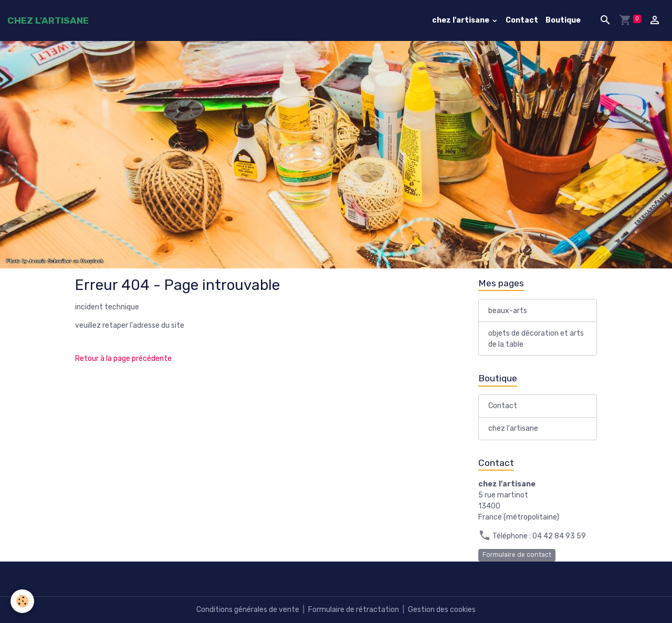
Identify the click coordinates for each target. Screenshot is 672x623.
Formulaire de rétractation (354, 610)
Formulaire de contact (517, 555)
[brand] (48, 20)
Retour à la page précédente (123, 359)
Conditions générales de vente (248, 610)
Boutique (563, 20)
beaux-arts (508, 311)
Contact (522, 20)
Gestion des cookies (442, 610)
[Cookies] (22, 601)
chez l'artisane (461, 20)
